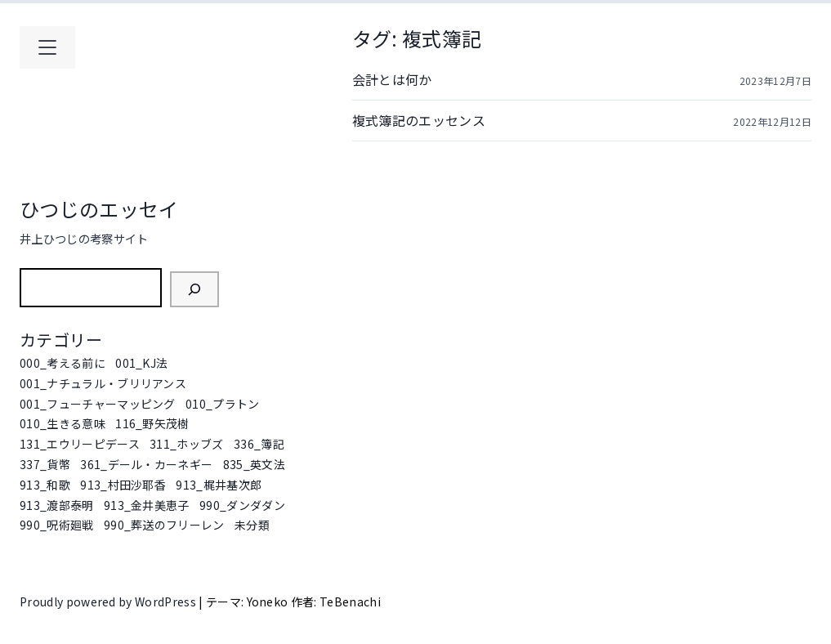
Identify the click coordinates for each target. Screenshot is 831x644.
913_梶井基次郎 (219, 485)
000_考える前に (63, 363)
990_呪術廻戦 (57, 525)
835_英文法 (254, 464)
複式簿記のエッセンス (419, 120)
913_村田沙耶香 (123, 485)
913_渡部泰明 (57, 505)
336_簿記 (259, 444)
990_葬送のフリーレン (164, 525)
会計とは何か (392, 79)
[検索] (194, 289)
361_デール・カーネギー (146, 464)
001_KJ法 (141, 363)
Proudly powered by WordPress (109, 602)
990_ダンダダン (242, 505)
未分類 (252, 525)
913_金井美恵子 (147, 505)
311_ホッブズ (187, 444)
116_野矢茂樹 (152, 423)
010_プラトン (223, 404)
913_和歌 (45, 485)
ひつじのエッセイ (99, 209)
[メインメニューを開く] (47, 47)
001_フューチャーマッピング (98, 404)
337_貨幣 (45, 464)
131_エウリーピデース (80, 444)
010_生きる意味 (63, 423)
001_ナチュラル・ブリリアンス (103, 383)
